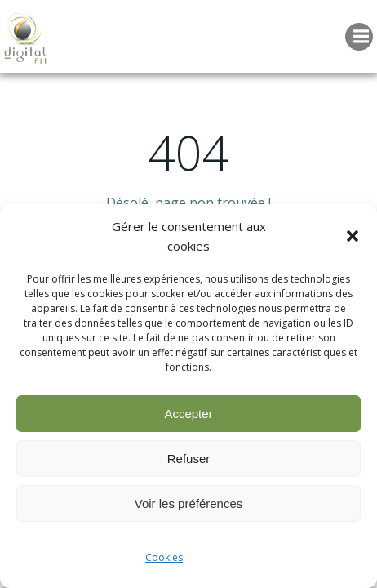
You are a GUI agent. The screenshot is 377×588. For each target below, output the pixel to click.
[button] (353, 236)
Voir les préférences (189, 503)
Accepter (188, 414)
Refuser (189, 459)
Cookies (164, 557)
